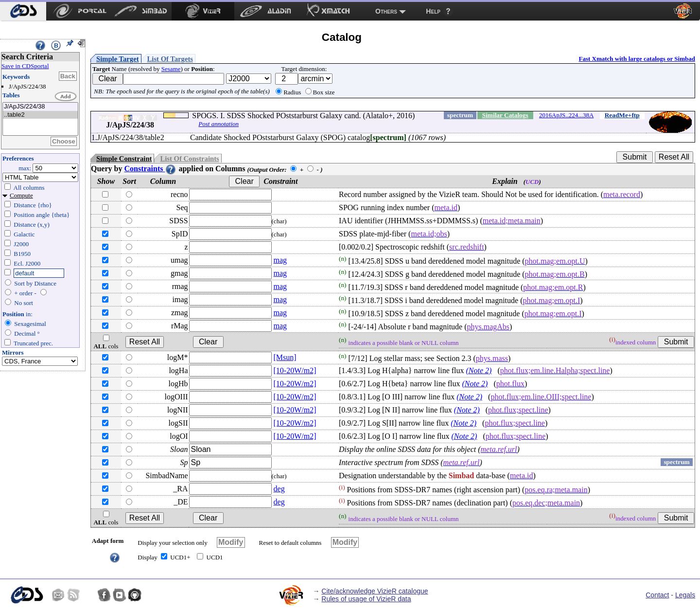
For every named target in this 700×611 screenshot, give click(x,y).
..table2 (40, 115)
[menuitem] (23, 11)
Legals (685, 595)
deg (279, 489)
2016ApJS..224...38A (566, 115)
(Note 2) (479, 370)
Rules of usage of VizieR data (366, 599)
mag (280, 260)
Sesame (171, 69)
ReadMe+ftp (622, 115)
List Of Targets (170, 59)
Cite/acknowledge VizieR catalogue (375, 591)
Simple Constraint (124, 159)
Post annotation (219, 124)
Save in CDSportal (25, 66)
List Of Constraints (189, 159)
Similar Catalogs (505, 115)
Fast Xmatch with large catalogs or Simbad (637, 59)
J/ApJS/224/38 (40, 107)
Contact (657, 595)
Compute (21, 195)
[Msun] (285, 357)
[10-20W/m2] (295, 370)
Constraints (150, 169)
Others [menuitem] (386, 11)
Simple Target (118, 59)
